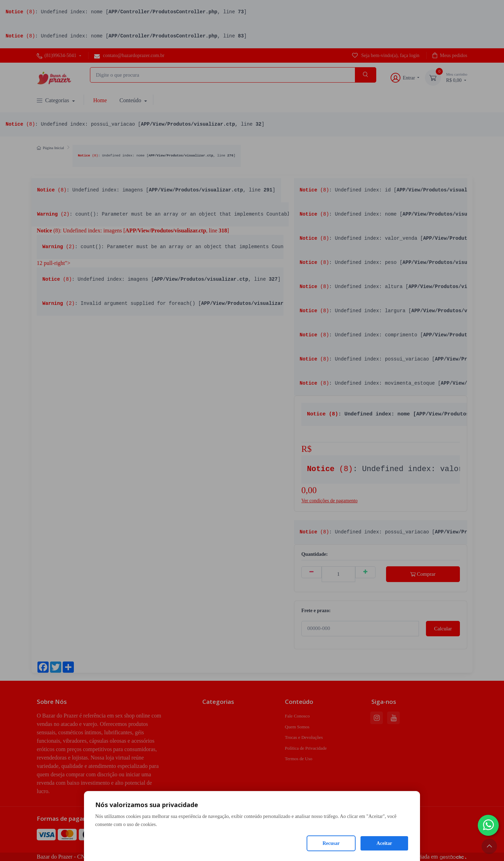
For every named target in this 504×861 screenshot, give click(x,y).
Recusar (331, 843)
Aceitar (384, 843)
